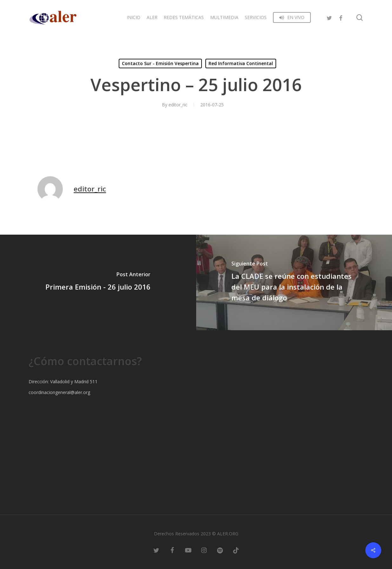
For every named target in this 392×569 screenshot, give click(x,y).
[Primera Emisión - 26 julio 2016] (98, 282)
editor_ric (178, 105)
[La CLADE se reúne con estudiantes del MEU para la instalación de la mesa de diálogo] (294, 282)
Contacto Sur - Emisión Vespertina (160, 63)
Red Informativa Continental (241, 63)
